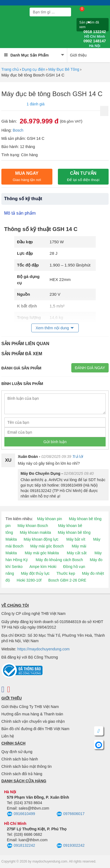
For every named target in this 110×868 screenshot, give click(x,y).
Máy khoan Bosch (33, 526)
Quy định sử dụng (17, 752)
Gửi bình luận (55, 442)
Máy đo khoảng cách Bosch (59, 560)
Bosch (18, 130)
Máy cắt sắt (77, 553)
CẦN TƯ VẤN (83, 176)
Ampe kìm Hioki (43, 567)
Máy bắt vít (76, 539)
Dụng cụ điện (34, 69)
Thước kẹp (66, 573)
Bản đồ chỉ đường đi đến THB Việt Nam (35, 729)
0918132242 (21, 846)
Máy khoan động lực (41, 539)
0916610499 (21, 814)
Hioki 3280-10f (29, 580)
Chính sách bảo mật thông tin (26, 766)
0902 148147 (95, 43)
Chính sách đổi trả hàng (22, 774)
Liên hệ (8, 736)
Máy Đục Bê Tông (64, 69)
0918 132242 (95, 34)
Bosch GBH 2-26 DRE (67, 580)
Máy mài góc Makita (42, 553)
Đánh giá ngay (90, 368)
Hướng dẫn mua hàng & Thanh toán (32, 714)
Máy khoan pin (50, 519)
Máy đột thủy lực (35, 573)
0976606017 (71, 814)
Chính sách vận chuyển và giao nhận (33, 721)
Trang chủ (10, 69)
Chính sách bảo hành (20, 759)
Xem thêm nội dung (52, 328)
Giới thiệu (78, 55)
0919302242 (71, 846)
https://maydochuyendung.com (43, 649)
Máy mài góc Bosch (47, 546)
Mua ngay (27, 176)
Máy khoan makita (35, 532)
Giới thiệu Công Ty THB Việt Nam (30, 707)
